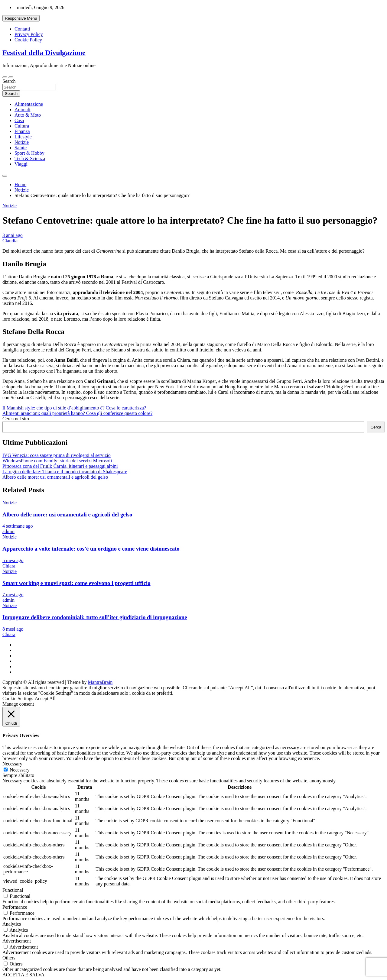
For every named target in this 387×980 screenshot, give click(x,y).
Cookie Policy (28, 40)
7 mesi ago (13, 595)
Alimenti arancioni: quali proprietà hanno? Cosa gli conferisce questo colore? (77, 413)
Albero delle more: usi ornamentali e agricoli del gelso (55, 477)
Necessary (20, 770)
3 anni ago (13, 235)
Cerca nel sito (16, 419)
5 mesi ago (13, 560)
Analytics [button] (12, 924)
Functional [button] (13, 890)
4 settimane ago (18, 526)
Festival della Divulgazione (44, 53)
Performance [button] (15, 907)
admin (8, 531)
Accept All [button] (45, 699)
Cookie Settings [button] (18, 699)
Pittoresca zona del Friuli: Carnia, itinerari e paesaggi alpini (60, 466)
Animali (22, 110)
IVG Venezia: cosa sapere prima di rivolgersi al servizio (57, 455)
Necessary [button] (12, 764)
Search (9, 81)
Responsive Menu (21, 18)
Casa (19, 120)
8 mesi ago (13, 629)
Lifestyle (23, 137)
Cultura (22, 126)
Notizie (22, 142)
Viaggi (21, 164)
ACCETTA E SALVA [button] (23, 975)
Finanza (22, 131)
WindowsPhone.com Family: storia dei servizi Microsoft (57, 461)
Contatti (22, 29)
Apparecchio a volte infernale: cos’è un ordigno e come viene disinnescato (91, 549)
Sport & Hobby (29, 153)
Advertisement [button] (17, 941)
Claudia (10, 241)
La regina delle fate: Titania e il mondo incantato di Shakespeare (65, 472)
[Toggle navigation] (5, 77)
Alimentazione (29, 104)
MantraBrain (100, 682)
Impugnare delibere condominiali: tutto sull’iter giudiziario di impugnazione (95, 617)
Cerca (376, 427)
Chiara (9, 566)
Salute (21, 148)
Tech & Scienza (30, 158)
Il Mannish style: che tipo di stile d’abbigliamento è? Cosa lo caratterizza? (74, 408)
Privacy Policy (29, 34)
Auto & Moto (28, 115)
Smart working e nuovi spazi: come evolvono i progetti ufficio (76, 583)
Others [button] (9, 958)
